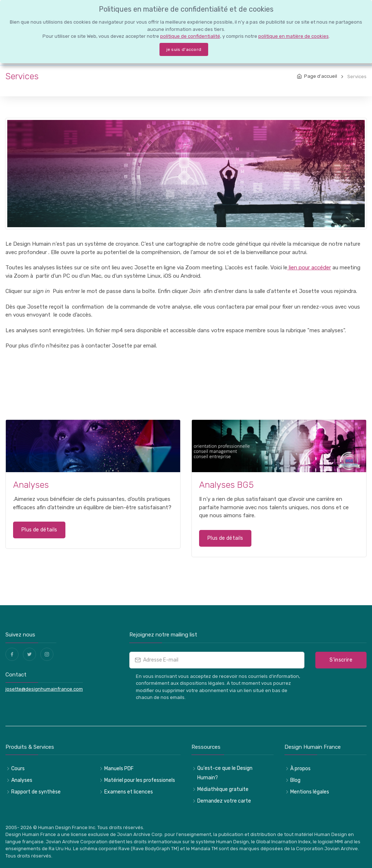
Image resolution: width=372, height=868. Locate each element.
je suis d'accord (184, 49)
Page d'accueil (321, 76)
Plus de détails (39, 530)
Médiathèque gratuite (223, 789)
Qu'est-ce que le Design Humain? (225, 773)
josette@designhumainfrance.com (44, 689)
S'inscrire (341, 660)
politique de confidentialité (190, 36)
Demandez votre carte (224, 801)
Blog (295, 780)
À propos (300, 769)
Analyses (22, 780)
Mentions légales (310, 792)
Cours (18, 769)
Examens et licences (129, 792)
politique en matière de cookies (294, 36)
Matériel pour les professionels (140, 780)
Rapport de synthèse (36, 792)
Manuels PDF (119, 769)
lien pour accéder (309, 268)
